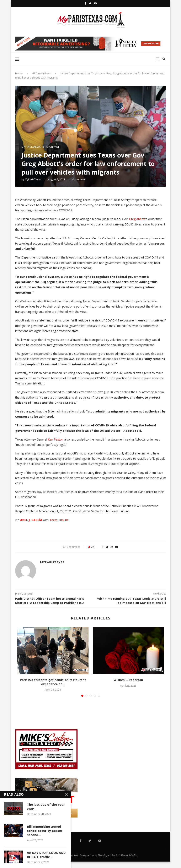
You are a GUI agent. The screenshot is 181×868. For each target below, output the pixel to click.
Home (19, 73)
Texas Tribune (59, 520)
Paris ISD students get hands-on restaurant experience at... (53, 682)
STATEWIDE (53, 147)
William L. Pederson (128, 680)
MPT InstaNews (41, 73)
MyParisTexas (33, 179)
